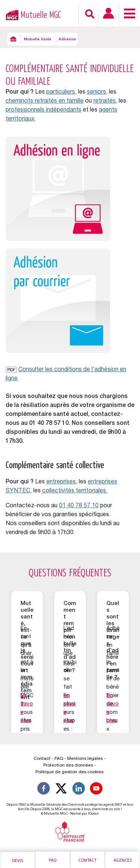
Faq (53, 861)
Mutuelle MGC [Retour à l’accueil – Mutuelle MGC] (41, 15)
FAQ (59, 759)
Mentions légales (85, 759)
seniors (97, 93)
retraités (105, 101)
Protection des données (68, 765)
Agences (123, 861)
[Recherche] (90, 14)
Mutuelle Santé (38, 40)
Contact (87, 861)
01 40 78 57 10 (79, 506)
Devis (18, 861)
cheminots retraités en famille (45, 101)
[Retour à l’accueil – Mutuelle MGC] (10, 14)
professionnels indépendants (43, 110)
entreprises (61, 482)
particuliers (61, 93)
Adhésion (67, 40)
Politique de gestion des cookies (69, 772)
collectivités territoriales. (75, 491)
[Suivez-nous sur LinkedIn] (79, 790)
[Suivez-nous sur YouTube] (96, 790)
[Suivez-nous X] (61, 790)
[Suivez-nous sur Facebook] (44, 790)
